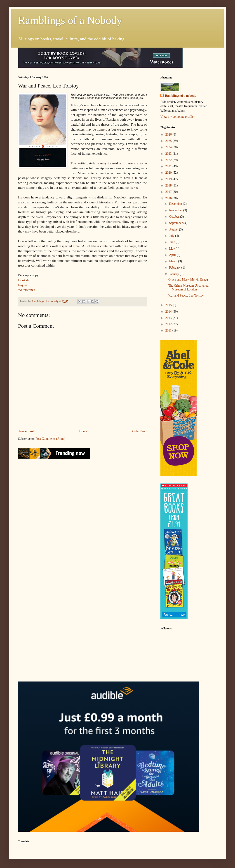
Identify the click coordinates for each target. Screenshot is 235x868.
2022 (169, 160)
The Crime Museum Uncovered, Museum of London (189, 288)
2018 (169, 185)
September (176, 223)
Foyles (23, 285)
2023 (169, 154)
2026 (169, 135)
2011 (169, 330)
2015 (169, 305)
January (174, 274)
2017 (169, 192)
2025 (169, 141)
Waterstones (27, 290)
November (176, 210)
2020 (169, 173)
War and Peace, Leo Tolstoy (186, 296)
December (176, 204)
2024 (169, 147)
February (175, 268)
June (172, 242)
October (175, 217)
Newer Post (27, 431)
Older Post (139, 431)
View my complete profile (177, 117)
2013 (169, 318)
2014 (169, 312)
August (174, 229)
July (172, 236)
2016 (169, 198)
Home (83, 431)
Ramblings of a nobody (181, 96)
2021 (169, 166)
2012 (169, 324)
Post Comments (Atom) (51, 439)
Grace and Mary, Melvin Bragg (188, 280)
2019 (169, 179)
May (172, 249)
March (174, 261)
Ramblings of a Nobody (70, 20)
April (173, 255)
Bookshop (25, 280)
